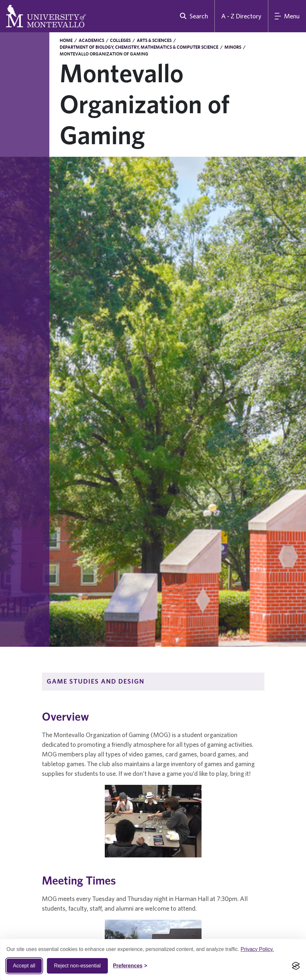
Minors (233, 47)
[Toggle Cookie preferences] (130, 966)
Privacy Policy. (257, 949)
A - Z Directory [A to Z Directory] (241, 16)
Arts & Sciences (154, 40)
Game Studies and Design (96, 681)
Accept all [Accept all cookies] (24, 966)
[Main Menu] (287, 16)
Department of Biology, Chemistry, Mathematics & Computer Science (139, 47)
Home (66, 40)
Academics (91, 40)
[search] (192, 16)
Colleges (120, 40)
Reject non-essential (77, 966)
